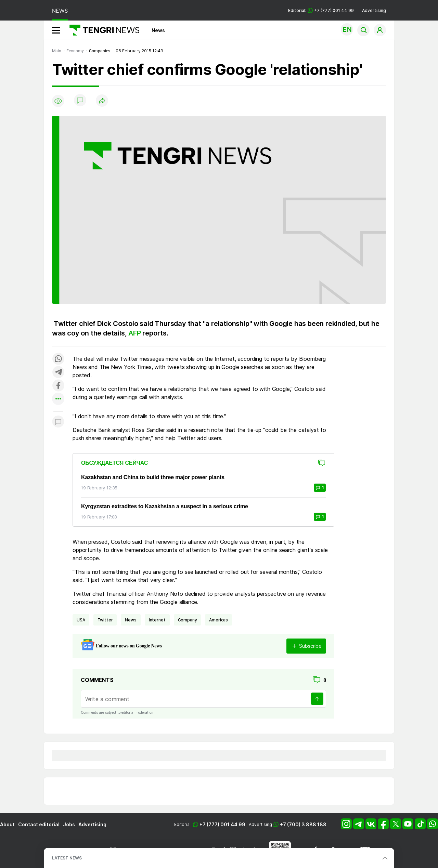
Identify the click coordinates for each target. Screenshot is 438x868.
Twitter (105, 620)
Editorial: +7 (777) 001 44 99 (321, 10)
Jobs (69, 824)
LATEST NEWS (67, 858)
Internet (157, 620)
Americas (218, 620)
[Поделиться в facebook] (58, 386)
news (131, 620)
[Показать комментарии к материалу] (58, 422)
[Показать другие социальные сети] (58, 399)
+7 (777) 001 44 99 (222, 824)
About (7, 824)
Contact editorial (39, 824)
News (158, 30)
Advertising (374, 10)
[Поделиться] (102, 101)
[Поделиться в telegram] (58, 373)
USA (81, 620)
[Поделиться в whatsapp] (58, 359)
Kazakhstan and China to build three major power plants (153, 477)
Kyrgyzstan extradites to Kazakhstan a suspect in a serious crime (165, 506)
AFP (134, 333)
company (188, 620)
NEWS (60, 11)
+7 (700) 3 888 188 (303, 824)
